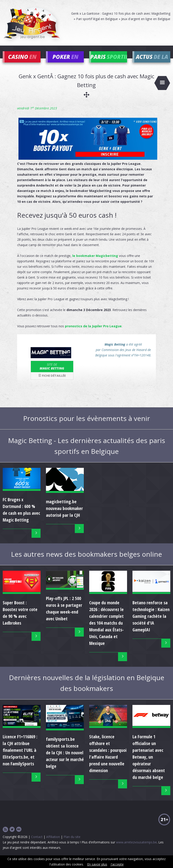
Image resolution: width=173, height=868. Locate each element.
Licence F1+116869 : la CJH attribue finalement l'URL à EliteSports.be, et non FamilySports (20, 757)
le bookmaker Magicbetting (95, 262)
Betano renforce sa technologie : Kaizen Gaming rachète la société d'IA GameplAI (151, 623)
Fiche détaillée (52, 382)
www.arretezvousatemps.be (136, 849)
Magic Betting (52, 373)
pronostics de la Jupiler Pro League (93, 333)
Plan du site (72, 844)
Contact (37, 844)
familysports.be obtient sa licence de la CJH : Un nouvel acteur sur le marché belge (65, 759)
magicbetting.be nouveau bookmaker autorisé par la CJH (64, 515)
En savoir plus (97, 864)
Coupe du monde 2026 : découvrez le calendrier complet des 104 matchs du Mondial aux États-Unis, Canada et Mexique (106, 629)
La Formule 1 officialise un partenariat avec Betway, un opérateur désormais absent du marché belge (149, 763)
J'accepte (117, 864)
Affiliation (53, 844)
